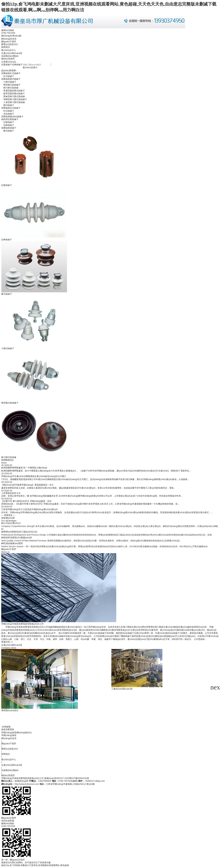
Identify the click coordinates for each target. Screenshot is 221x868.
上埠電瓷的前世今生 (11, 493)
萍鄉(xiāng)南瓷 (9, 735)
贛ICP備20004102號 (79, 778)
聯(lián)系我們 (8, 59)
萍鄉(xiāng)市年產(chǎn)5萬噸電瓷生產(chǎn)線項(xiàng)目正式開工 (34, 476)
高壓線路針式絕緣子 (11, 73)
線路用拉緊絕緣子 (10, 119)
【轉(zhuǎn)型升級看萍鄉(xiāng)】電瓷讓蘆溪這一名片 (27, 485)
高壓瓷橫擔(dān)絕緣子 (12, 116)
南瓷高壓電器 (8, 729)
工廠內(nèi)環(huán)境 (68, 689)
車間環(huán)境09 (121, 724)
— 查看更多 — (8, 515)
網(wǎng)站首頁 (9, 39)
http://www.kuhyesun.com (27, 784)
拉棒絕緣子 (17, 65)
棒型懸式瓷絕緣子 (10, 403)
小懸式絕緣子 (8, 348)
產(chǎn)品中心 (9, 50)
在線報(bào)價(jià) (10, 56)
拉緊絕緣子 (7, 65)
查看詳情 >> (7, 642)
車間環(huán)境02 (10, 710)
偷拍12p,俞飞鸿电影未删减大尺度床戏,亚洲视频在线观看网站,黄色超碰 (35, 865)
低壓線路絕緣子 (9, 128)
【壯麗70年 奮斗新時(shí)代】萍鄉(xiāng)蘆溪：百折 (26, 501)
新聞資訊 (6, 47)
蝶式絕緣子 (7, 294)
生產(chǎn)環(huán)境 (12, 53)
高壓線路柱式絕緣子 (11, 108)
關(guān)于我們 (9, 42)
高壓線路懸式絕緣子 (11, 79)
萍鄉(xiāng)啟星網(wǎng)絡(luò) (16, 733)
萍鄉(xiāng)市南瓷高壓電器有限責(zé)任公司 (22, 778)
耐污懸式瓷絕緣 (9, 457)
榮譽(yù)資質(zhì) (10, 44)
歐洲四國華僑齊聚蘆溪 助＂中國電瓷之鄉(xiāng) (24, 468)
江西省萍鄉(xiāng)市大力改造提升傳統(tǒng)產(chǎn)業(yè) (29, 509)
